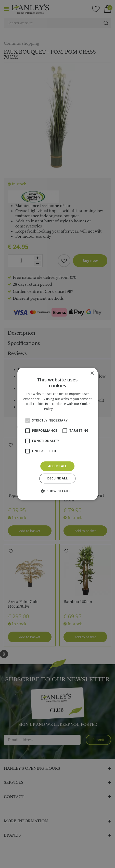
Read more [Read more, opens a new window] (63, 409)
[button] (58, 491)
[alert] (57, 434)
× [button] (92, 373)
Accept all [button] (58, 466)
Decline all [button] (58, 479)
